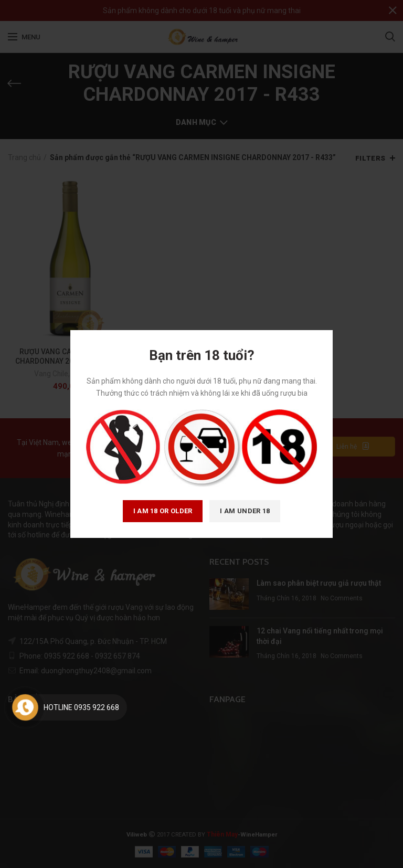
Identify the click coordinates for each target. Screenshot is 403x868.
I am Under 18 (245, 511)
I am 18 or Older (163, 511)
